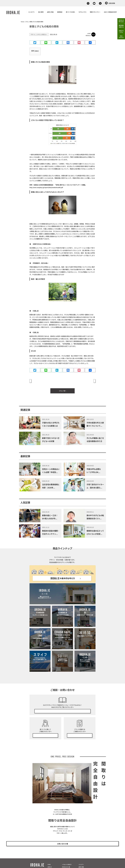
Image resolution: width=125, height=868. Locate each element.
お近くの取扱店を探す (110, 12)
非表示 (37, 50)
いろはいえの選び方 (67, 867)
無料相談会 (70, 3)
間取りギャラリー (95, 12)
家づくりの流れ (70, 12)
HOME (49, 867)
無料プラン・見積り (80, 734)
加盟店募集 (110, 3)
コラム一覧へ (62, 388)
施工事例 (41, 12)
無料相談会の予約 (45, 734)
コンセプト (31, 12)
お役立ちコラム (121, 32)
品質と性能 (50, 12)
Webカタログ (83, 3)
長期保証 (60, 12)
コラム (27, 21)
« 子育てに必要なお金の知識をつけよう (43, 381)
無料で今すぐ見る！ (62, 709)
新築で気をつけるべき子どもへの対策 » (82, 381)
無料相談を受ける (121, 26)
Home (22, 21)
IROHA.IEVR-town (121, 21)
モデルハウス (82, 12)
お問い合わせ (97, 3)
